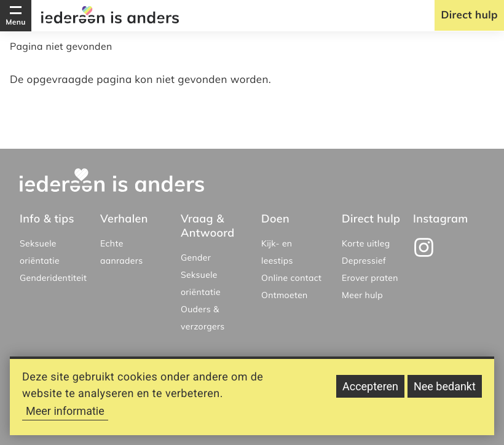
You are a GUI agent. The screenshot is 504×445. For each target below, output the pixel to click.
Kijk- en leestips (277, 252)
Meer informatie (65, 417)
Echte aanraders (121, 252)
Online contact (291, 278)
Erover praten (370, 278)
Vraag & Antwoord (208, 226)
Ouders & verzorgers (203, 318)
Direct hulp (469, 15)
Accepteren (370, 392)
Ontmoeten (285, 295)
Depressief (364, 261)
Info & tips (47, 219)
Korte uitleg (366, 243)
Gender (196, 258)
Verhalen (124, 219)
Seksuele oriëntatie (40, 252)
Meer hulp (362, 295)
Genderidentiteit (53, 278)
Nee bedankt (445, 392)
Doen (275, 219)
